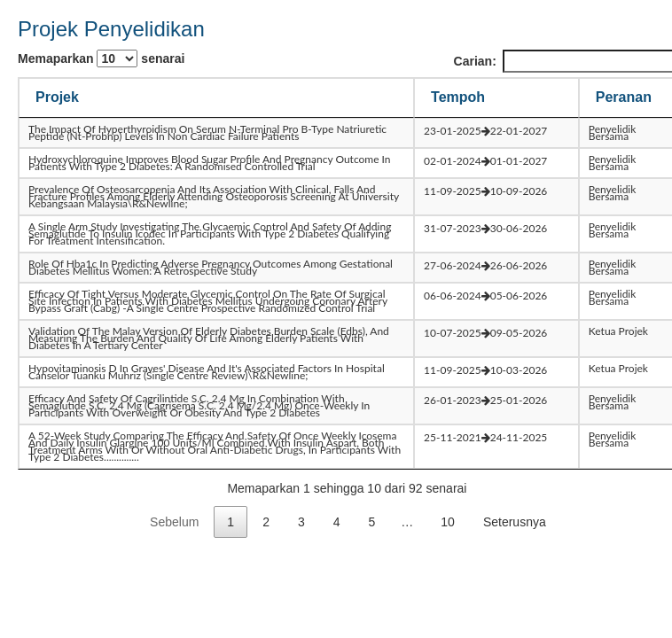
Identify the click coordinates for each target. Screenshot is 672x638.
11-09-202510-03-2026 (485, 370)
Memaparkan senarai (101, 58)
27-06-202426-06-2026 (485, 265)
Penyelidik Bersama (613, 132)
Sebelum (174, 522)
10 (448, 522)
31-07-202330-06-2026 (485, 228)
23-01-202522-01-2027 (485, 131)
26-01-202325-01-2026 (485, 400)
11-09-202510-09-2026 (485, 191)
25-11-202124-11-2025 (485, 437)
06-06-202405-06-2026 (485, 296)
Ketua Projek (618, 331)
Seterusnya (515, 522)
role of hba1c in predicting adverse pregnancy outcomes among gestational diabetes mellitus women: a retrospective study (211, 267)
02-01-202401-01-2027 (485, 161)
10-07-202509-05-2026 (485, 333)
